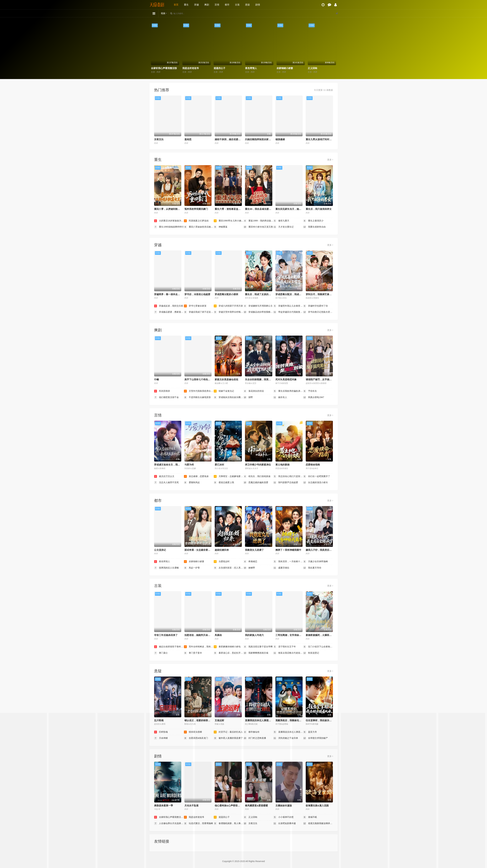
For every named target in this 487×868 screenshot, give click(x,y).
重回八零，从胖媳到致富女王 (169, 209)
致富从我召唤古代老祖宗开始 (288, 653)
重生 (186, 5)
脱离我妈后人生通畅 (167, 568)
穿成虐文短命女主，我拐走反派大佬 (173, 465)
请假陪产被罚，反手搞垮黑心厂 (322, 379)
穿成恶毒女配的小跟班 (226, 294)
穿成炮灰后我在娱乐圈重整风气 (229, 397)
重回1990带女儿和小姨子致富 (229, 221)
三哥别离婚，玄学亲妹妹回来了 (292, 635)
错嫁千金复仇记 (224, 391)
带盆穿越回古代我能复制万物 (288, 312)
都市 (227, 5)
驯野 (248, 397)
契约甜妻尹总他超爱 (286, 483)
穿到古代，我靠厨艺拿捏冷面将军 (323, 294)
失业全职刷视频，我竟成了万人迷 (263, 379)
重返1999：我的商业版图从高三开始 (258, 221)
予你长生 (310, 391)
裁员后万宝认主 (164, 476)
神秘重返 (221, 227)
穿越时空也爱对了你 (316, 306)
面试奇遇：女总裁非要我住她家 (201, 550)
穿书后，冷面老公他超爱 (197, 294)
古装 (237, 5)
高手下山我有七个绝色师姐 (199, 379)
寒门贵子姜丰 (193, 653)
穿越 (196, 5)
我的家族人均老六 (254, 635)
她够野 (249, 568)
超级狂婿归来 (222, 550)
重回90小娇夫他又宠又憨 (258, 227)
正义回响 (312, 68)
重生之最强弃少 (313, 221)
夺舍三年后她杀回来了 (166, 635)
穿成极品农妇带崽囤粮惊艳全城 (258, 312)
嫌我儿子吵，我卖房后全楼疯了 (322, 550)
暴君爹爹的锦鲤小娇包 (227, 647)
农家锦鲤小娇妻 (285, 68)
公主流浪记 (160, 550)
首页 (176, 5)
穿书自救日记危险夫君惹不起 (318, 312)
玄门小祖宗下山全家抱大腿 (318, 647)
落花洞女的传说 (254, 391)
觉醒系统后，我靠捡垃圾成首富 (292, 720)
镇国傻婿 (280, 139)
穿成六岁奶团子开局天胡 (228, 306)
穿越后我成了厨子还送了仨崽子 (199, 312)
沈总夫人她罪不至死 (167, 483)
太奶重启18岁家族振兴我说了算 (169, 221)
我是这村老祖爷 (191, 68)
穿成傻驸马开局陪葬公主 (258, 306)
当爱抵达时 (222, 562)
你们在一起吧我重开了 (317, 476)
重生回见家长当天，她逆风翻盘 (292, 209)
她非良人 (280, 397)
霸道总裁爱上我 (224, 483)
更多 (330, 160)
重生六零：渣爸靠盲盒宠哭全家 (231, 209)
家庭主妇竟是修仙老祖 (226, 379)
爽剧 (207, 5)
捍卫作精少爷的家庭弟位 (258, 465)
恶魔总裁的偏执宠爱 (256, 483)
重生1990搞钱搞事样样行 (169, 227)
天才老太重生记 (284, 227)
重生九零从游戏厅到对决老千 (321, 139)
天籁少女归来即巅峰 (316, 562)
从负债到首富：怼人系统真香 (229, 568)
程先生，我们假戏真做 (257, 476)
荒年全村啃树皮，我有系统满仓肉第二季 (199, 647)
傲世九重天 (281, 221)
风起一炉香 (192, 568)
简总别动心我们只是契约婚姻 (288, 476)
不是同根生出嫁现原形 (197, 397)
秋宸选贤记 (311, 653)
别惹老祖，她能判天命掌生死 (200, 635)
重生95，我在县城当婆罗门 (259, 209)
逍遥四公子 (219, 68)
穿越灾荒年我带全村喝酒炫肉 (229, 312)
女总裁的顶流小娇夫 (316, 483)
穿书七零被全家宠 (195, 306)
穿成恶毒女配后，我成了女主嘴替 (293, 294)
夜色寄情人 (251, 68)
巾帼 (156, 379)
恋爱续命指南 (313, 465)
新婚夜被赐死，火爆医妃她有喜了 (323, 635)
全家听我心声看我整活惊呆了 (166, 68)
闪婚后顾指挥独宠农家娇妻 (259, 139)
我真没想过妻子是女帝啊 (258, 647)
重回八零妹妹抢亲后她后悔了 (199, 227)
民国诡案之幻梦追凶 (196, 221)
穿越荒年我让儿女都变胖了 (288, 306)
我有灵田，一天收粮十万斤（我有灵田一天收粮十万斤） (288, 562)
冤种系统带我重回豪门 (196, 209)
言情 (217, 5)
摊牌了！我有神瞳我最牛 (288, 550)
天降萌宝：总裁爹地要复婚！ (229, 476)
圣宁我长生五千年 (285, 647)
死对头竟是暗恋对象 (286, 379)
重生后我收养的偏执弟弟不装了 (288, 391)
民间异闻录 (162, 391)
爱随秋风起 (192, 483)
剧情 (258, 5)
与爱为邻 (189, 465)
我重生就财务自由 (315, 227)
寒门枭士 (161, 653)
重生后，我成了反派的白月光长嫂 (263, 294)
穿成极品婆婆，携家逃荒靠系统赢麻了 (169, 312)
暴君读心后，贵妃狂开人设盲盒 (229, 653)
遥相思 (188, 139)
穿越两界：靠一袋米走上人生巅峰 (172, 294)
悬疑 (248, 5)
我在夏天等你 (312, 568)
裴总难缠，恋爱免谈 (196, 476)
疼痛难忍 (250, 562)
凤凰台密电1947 (314, 397)
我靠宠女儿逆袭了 (254, 550)
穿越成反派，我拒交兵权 (169, 306)
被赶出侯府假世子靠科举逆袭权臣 (169, 647)
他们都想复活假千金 (167, 397)
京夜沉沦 (159, 139)
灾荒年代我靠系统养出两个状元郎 (199, 391)
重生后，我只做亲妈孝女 (319, 209)
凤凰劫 (218, 635)
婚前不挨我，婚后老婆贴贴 (229, 139)
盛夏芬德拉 (281, 568)
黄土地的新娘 (283, 465)
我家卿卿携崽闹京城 (256, 653)
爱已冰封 (219, 465)
